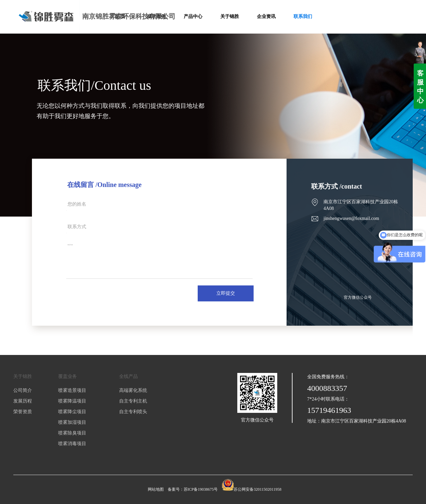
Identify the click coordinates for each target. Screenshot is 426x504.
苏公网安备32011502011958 (257, 489)
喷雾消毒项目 (72, 444)
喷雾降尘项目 (72, 412)
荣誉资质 (23, 412)
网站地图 (156, 489)
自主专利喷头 (133, 412)
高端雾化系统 (133, 390)
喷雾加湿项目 (72, 422)
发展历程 (23, 401)
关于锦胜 (23, 376)
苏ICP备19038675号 (201, 489)
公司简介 (23, 390)
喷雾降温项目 (72, 401)
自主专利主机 (133, 401)
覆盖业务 (68, 376)
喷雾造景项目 (72, 390)
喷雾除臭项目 (72, 433)
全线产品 (128, 376)
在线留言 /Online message (104, 185)
